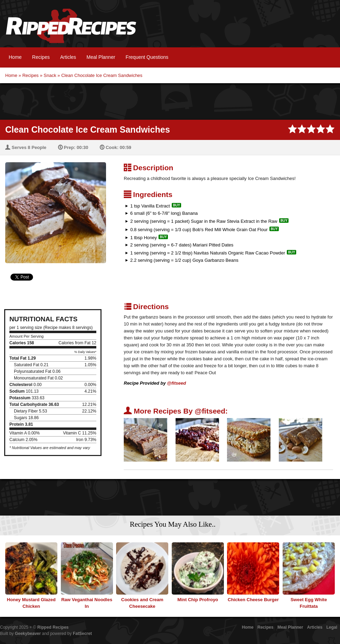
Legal (332, 627)
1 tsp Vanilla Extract (150, 206)
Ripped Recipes (71, 30)
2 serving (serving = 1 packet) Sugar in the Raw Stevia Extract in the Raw (204, 221)
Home (15, 57)
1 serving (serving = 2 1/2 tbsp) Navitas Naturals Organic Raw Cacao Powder (208, 253)
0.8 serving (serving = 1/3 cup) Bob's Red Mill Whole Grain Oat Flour (199, 230)
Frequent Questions (147, 57)
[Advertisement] (170, 101)
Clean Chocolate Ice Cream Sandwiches (102, 75)
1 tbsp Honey (144, 238)
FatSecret (83, 634)
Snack (50, 75)
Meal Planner (101, 57)
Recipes (41, 57)
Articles (68, 57)
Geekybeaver (28, 634)
